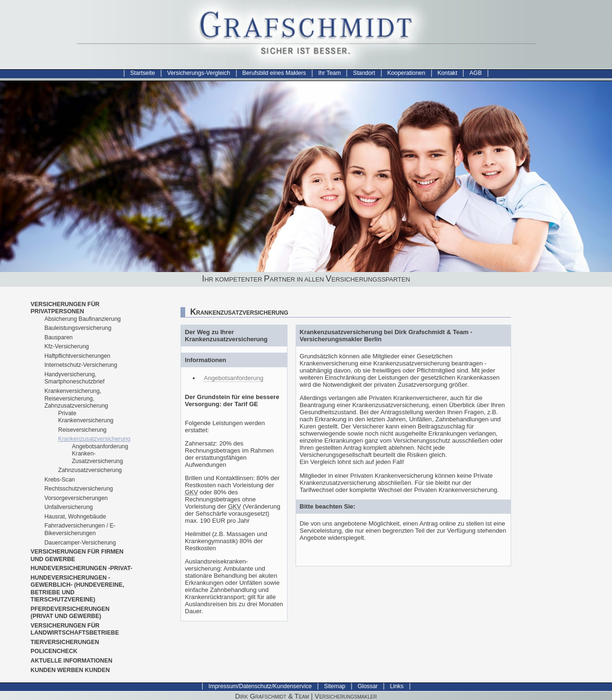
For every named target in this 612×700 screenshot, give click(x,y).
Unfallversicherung (69, 507)
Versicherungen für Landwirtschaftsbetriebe (75, 629)
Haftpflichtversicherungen (77, 356)
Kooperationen (406, 73)
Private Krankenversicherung (86, 417)
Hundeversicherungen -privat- (82, 568)
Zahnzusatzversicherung (90, 470)
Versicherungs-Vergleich (199, 73)
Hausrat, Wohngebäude (75, 517)
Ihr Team (330, 73)
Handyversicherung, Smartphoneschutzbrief (75, 378)
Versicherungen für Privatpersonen (65, 308)
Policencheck (54, 651)
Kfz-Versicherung (67, 346)
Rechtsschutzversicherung (79, 489)
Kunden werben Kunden (70, 670)
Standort (364, 73)
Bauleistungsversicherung (78, 328)
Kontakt (448, 73)
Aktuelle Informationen (72, 661)
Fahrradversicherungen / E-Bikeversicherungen (80, 529)
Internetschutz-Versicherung (81, 365)
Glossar (368, 686)
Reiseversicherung (82, 430)
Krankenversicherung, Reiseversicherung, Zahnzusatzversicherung (76, 398)
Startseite (143, 73)
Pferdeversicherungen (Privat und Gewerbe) (70, 613)
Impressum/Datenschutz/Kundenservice (260, 686)
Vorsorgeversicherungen (76, 498)
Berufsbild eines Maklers (274, 73)
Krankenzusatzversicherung (94, 439)
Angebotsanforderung (234, 378)
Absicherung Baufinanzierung (83, 319)
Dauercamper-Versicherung (80, 543)
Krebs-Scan (60, 480)
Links (397, 686)
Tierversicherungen (65, 642)
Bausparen (59, 337)
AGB (476, 73)
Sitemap (335, 686)
